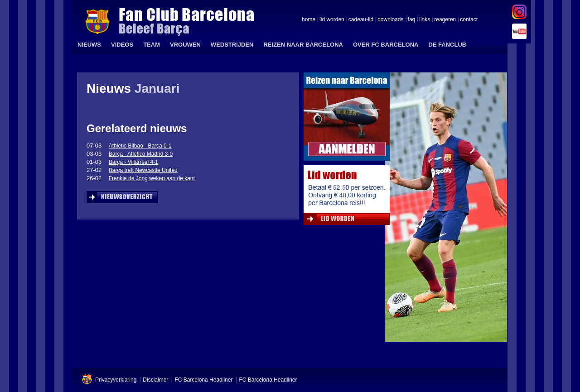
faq (412, 20)
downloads (390, 20)
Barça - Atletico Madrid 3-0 (141, 154)
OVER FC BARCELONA (386, 45)
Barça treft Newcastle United (143, 170)
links (425, 20)
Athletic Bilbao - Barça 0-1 (140, 146)
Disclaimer (155, 380)
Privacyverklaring (116, 380)
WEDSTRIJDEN (232, 45)
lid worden (332, 20)
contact (469, 20)
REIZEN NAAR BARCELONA (303, 45)
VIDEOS (122, 45)
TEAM (152, 45)
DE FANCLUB (447, 45)
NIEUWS (89, 45)
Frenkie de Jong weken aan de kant (152, 178)
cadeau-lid (361, 20)
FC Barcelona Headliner (203, 380)
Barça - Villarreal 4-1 (133, 162)
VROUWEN (185, 45)
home (309, 20)
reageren (445, 20)
